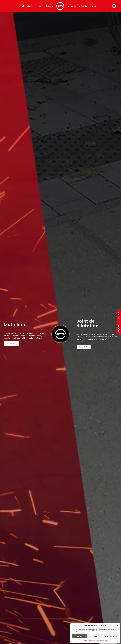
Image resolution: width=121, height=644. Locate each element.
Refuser (95, 636)
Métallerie (32, 6)
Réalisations (72, 6)
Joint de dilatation (46, 6)
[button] (117, 625)
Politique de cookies (88, 641)
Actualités (83, 6)
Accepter (80, 636)
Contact (92, 6)
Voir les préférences (111, 636)
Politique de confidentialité (100, 641)
